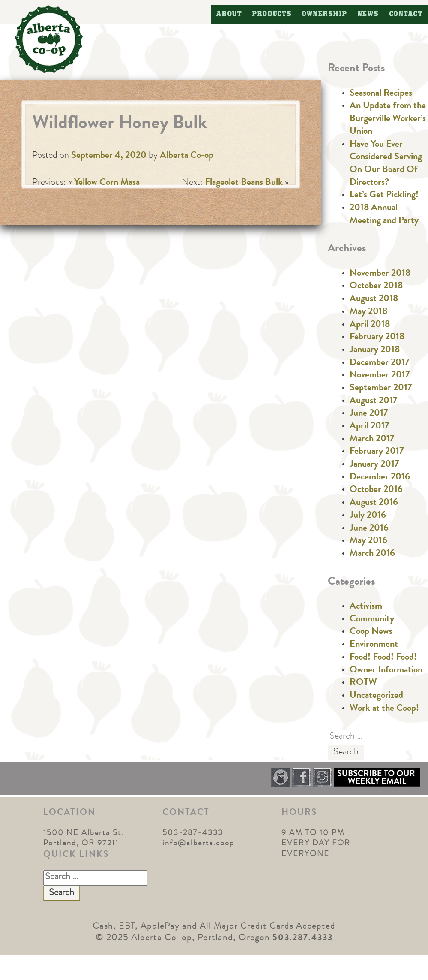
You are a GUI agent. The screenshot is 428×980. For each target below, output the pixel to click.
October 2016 (376, 490)
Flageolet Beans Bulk (244, 183)
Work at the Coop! (384, 709)
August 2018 (374, 299)
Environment (374, 645)
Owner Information (386, 671)
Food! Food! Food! (383, 658)
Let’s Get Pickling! (384, 196)
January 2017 (374, 465)
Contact (406, 14)
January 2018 (375, 350)
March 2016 (372, 554)
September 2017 (381, 389)
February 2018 (377, 338)
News (368, 14)
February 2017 (377, 452)
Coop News (371, 632)
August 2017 (374, 401)
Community (372, 620)
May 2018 (368, 312)
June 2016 (369, 529)
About (229, 14)
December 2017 (380, 363)
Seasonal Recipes (381, 94)
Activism (366, 607)
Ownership (325, 14)
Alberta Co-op (187, 156)
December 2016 (380, 478)
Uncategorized (376, 696)
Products (272, 14)
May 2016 (368, 541)
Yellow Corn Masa (107, 183)
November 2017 (380, 376)
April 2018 (370, 325)
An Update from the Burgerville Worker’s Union (388, 119)
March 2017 (372, 440)
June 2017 (369, 414)
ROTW (363, 683)
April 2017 (370, 427)
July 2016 (368, 516)
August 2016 (374, 503)
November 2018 (380, 274)
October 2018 (376, 286)
